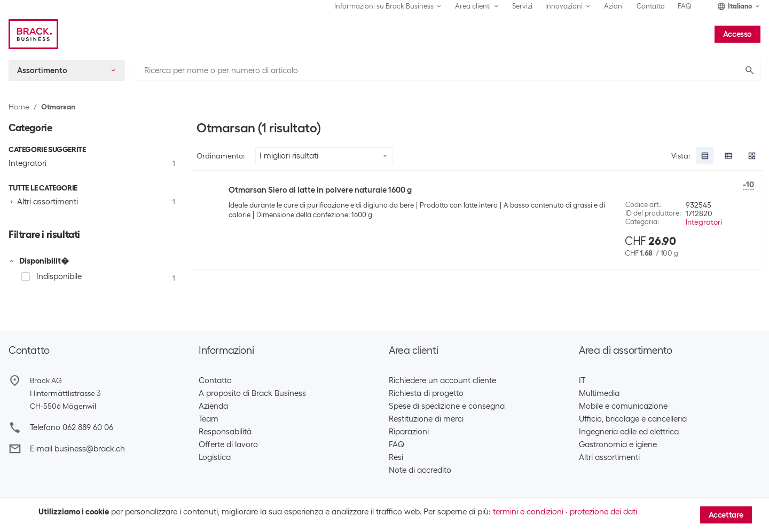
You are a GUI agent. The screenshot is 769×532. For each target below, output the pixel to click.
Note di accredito (420, 470)
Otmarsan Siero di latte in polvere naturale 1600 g (320, 190)
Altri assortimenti (609, 457)
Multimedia (599, 393)
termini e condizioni (528, 512)
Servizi (522, 6)
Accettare (726, 515)
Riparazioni (409, 432)
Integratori (704, 222)
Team (209, 419)
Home (19, 107)
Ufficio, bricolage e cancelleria (633, 419)
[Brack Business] (33, 34)
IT (582, 380)
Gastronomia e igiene (618, 444)
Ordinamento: (221, 156)
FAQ (685, 6)
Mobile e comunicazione (623, 406)
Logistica (215, 457)
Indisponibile (52, 276)
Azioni (614, 6)
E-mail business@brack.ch (77, 449)
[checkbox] (92, 202)
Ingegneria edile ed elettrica (629, 432)
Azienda (213, 406)
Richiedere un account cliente (442, 380)
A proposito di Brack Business (252, 393)
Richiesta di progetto (426, 393)
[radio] (705, 156)
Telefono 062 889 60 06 (72, 427)
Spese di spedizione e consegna (447, 406)
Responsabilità (225, 432)
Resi (396, 457)
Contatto (651, 6)
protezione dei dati (603, 512)
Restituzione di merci (426, 419)
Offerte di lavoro (228, 444)
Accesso (737, 34)
